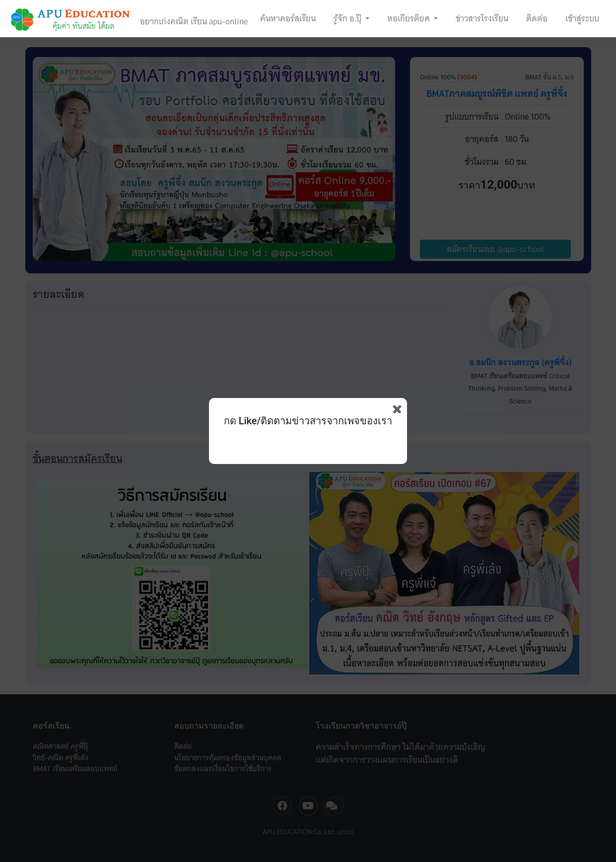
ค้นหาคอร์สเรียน (288, 18)
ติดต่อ (537, 18)
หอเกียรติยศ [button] (410, 18)
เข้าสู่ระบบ (582, 18)
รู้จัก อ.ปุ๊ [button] (348, 18)
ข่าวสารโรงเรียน (482, 18)
